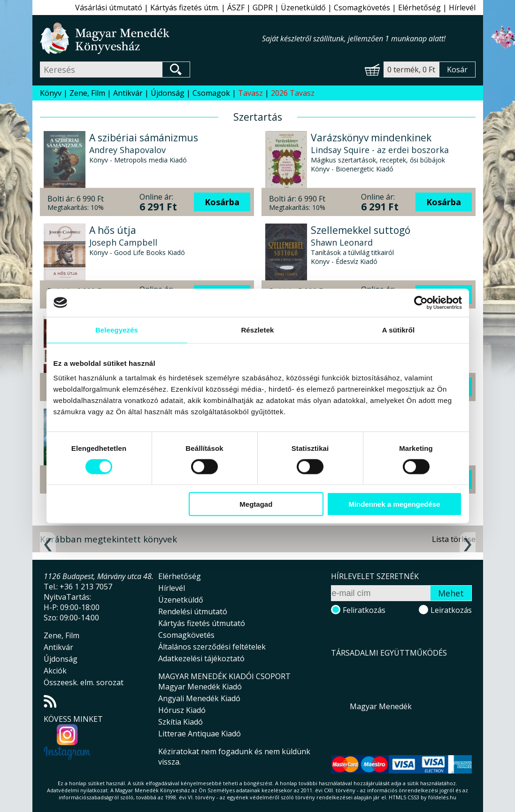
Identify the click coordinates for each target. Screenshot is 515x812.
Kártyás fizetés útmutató (202, 623)
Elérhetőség (419, 8)
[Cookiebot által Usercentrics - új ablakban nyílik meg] (421, 302)
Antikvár (128, 93)
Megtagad (256, 504)
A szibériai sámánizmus (144, 138)
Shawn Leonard (342, 242)
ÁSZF (236, 8)
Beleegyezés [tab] (117, 329)
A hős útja (113, 230)
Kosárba (222, 202)
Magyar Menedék (381, 706)
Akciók (55, 671)
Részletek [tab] (257, 329)
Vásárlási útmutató (109, 8)
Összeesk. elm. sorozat (84, 682)
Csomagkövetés (362, 8)
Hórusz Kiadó (182, 710)
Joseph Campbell (123, 242)
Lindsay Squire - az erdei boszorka (380, 150)
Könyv (51, 93)
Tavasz (250, 93)
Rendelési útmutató (193, 611)
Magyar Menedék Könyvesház (151, 38)
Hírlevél (462, 8)
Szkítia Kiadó (181, 722)
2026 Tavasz (293, 93)
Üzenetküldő (303, 8)
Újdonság (168, 93)
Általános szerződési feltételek (212, 647)
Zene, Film (87, 93)
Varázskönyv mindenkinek (371, 138)
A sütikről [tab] (399, 329)
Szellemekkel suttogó (361, 230)
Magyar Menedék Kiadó (200, 687)
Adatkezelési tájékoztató (201, 658)
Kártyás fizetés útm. (185, 8)
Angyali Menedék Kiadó (199, 698)
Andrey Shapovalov (127, 150)
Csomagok (211, 93)
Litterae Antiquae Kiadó (200, 734)
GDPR (263, 8)
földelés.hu (442, 797)
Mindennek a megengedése (394, 504)
